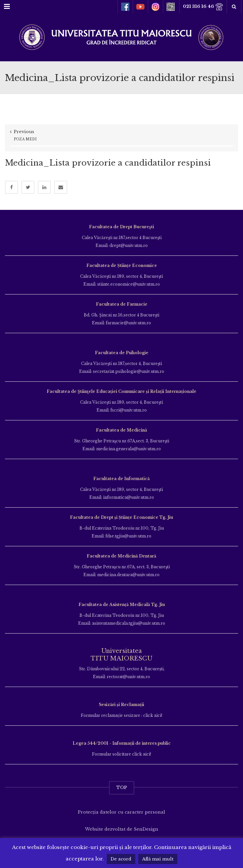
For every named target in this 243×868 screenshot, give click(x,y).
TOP (122, 787)
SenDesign (146, 829)
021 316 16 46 (203, 7)
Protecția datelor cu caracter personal (121, 812)
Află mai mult (158, 859)
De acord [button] (121, 859)
